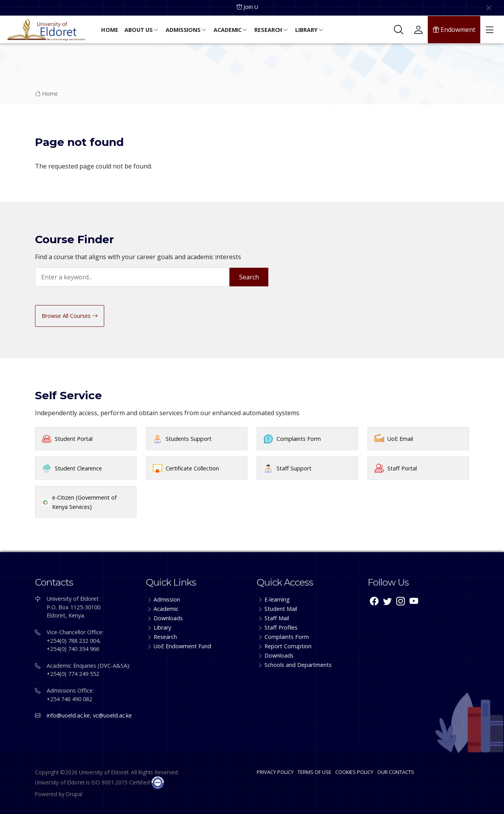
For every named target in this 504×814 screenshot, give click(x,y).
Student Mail (281, 609)
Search (249, 277)
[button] (110, 30)
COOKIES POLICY (354, 772)
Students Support (189, 439)
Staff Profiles (281, 627)
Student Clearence (78, 468)
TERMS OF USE (314, 772)
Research (165, 637)
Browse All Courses (70, 316)
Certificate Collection (192, 468)
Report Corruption (288, 646)
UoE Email (400, 439)
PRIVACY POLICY (275, 772)
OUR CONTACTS (396, 772)
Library (162, 627)
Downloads (168, 618)
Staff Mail (277, 618)
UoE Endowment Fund (182, 646)
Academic (166, 609)
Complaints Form (299, 439)
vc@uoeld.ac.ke (112, 715)
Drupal (74, 794)
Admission (167, 599)
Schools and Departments (298, 665)
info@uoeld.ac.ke (68, 715)
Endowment (454, 29)
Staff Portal (402, 468)
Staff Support (294, 468)
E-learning (277, 599)
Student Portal (74, 439)
